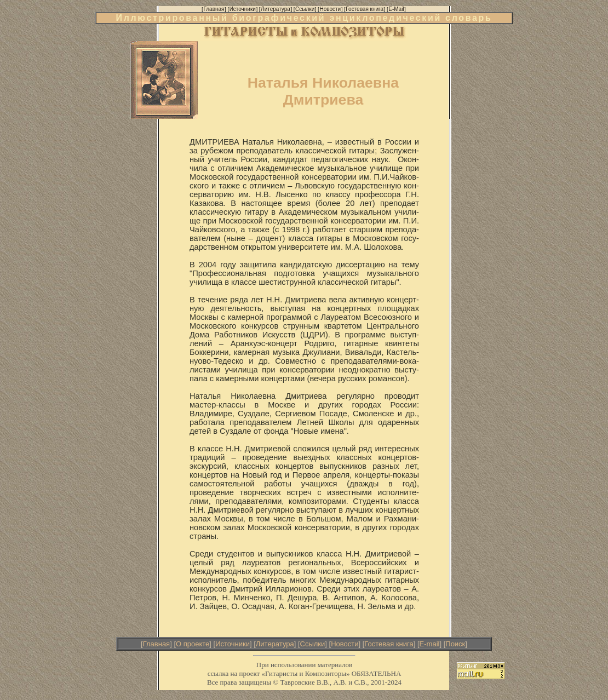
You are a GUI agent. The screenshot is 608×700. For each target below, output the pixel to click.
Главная (156, 644)
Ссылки (313, 644)
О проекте (193, 644)
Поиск (455, 644)
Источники (233, 644)
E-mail (430, 644)
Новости (345, 644)
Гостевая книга (389, 644)
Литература (275, 644)
